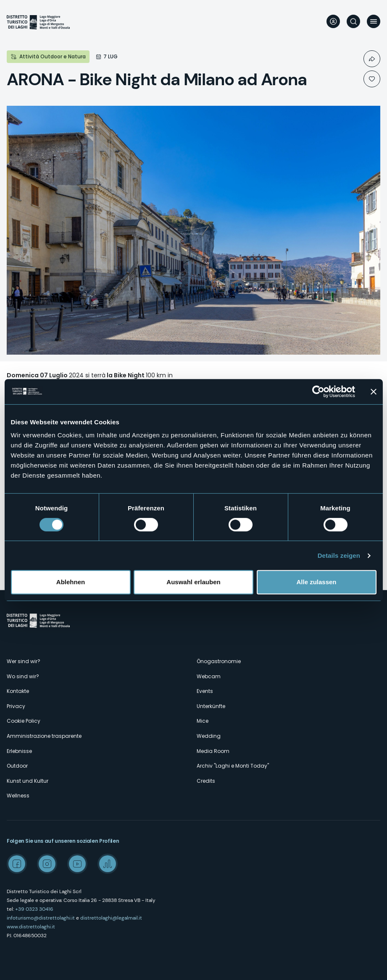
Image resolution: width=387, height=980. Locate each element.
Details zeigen (339, 555)
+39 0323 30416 (34, 909)
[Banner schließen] (374, 392)
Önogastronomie (219, 661)
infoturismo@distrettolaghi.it (41, 918)
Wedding (209, 736)
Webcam (209, 676)
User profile (333, 21)
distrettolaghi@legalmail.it (111, 918)
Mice (203, 721)
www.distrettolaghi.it (31, 927)
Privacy (16, 706)
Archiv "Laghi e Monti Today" (233, 766)
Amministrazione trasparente (44, 736)
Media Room (213, 751)
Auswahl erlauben (193, 582)
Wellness (18, 796)
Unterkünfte (211, 706)
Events (205, 691)
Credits (206, 781)
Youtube (77, 864)
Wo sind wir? (23, 676)
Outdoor (17, 766)
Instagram (47, 864)
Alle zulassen (316, 582)
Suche (353, 21)
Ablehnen (71, 582)
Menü (374, 21)
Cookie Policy (24, 721)
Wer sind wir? (24, 661)
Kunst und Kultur (28, 781)
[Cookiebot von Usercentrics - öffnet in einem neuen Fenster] (318, 392)
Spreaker (108, 864)
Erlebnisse (19, 751)
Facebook (17, 864)
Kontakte (18, 691)
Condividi (372, 59)
